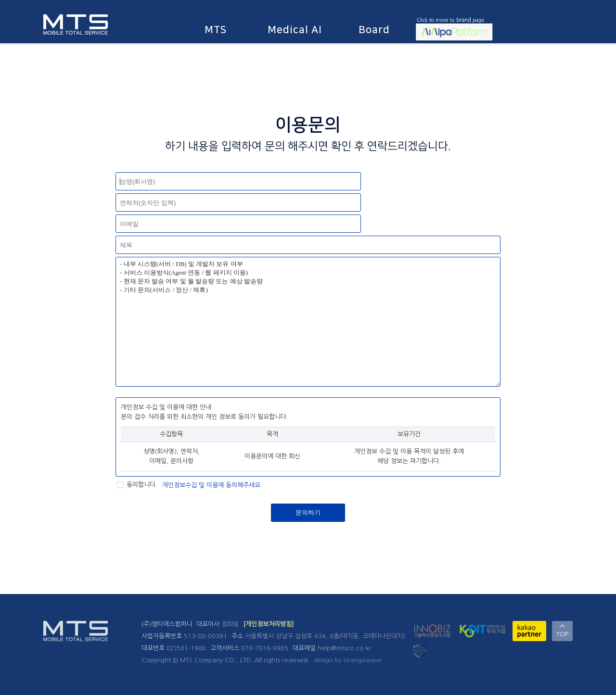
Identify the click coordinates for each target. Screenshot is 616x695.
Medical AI (295, 30)
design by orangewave (348, 660)
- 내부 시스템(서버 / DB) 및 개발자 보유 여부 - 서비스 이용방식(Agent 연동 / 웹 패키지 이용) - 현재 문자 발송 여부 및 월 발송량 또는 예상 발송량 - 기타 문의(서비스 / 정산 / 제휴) (308, 322)
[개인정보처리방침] (269, 624)
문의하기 (308, 512)
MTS (216, 30)
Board (374, 30)
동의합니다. (136, 485)
